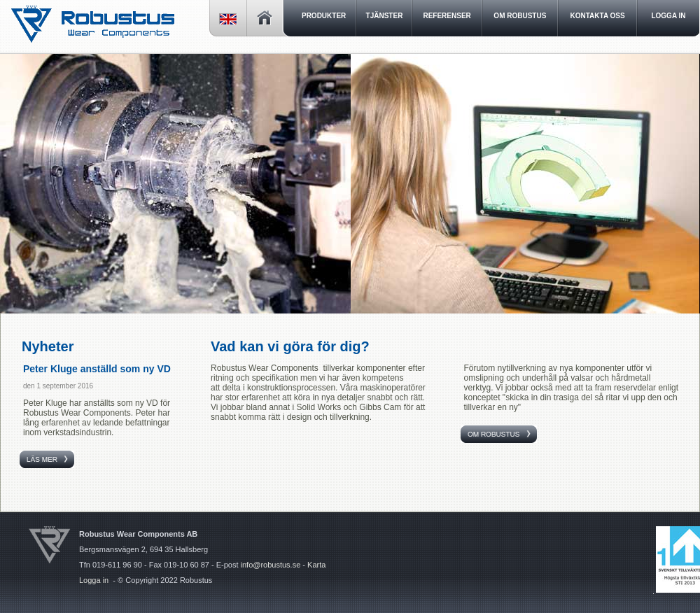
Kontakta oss (598, 16)
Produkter (324, 16)
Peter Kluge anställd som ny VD (97, 369)
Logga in (94, 580)
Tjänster (385, 16)
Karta (316, 565)
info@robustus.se (271, 565)
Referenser (447, 16)
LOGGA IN (668, 16)
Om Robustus (520, 16)
